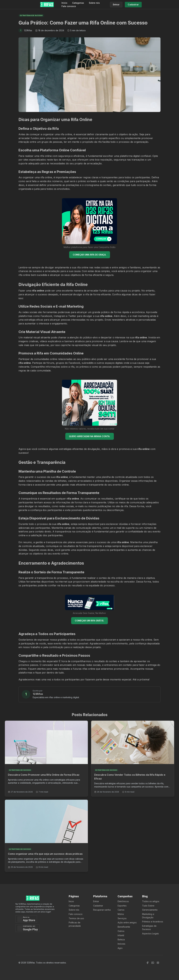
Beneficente (124, 927)
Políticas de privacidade (75, 924)
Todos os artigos (151, 901)
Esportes (122, 906)
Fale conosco (69, 6)
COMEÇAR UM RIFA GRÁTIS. (89, 621)
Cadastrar (98, 906)
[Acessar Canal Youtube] (153, 963)
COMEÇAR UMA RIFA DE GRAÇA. (90, 255)
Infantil (121, 935)
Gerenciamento (150, 910)
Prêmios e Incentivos (153, 922)
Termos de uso (76, 918)
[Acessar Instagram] (158, 963)
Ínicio (71, 901)
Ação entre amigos (127, 922)
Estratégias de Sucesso (149, 928)
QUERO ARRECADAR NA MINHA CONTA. (90, 436)
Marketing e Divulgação (148, 916)
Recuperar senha (102, 910)
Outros (121, 931)
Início (64, 3)
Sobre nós (94, 3)
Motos (121, 914)
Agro (120, 948)
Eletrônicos (123, 901)
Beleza (121, 939)
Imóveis (121, 944)
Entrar (96, 901)
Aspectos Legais (150, 934)
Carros (121, 910)
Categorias (78, 3)
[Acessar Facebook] (147, 963)
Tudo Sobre (148, 906)
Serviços (122, 918)
